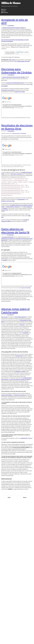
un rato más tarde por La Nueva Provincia (20, 379)
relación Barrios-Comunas (13, 207)
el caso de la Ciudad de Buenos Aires (15, 83)
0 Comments (11, 75)
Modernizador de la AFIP (24, 61)
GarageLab (23, 133)
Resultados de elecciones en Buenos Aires (17, 127)
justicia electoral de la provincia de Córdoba (14, 77)
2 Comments (11, 26)
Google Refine (21, 199)
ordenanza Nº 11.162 (26, 438)
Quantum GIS (5, 210)
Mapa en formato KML (26, 288)
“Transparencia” (19, 356)
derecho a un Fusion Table (8, 201)
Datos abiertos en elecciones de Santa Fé (15, 231)
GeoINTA (5, 260)
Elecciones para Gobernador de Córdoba (16, 71)
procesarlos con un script (8, 90)
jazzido (3, 11)
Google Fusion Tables (20, 92)
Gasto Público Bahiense (20, 317)
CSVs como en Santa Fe (16, 174)
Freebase (5, 208)
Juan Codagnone (28, 207)
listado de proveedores (20, 395)
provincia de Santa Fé (8, 237)
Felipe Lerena (12, 60)
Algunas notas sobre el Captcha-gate (15, 311)
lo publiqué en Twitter (20, 372)
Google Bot (26, 333)
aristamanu (5, 12)
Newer (25, 497)
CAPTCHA (22, 325)
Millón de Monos (11, 3)
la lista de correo (16, 133)
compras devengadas (7, 395)
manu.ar (4, 9)
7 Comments (10, 315)
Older (9, 497)
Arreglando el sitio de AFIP (15, 21)
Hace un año (4, 317)
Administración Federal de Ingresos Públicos (14, 28)
